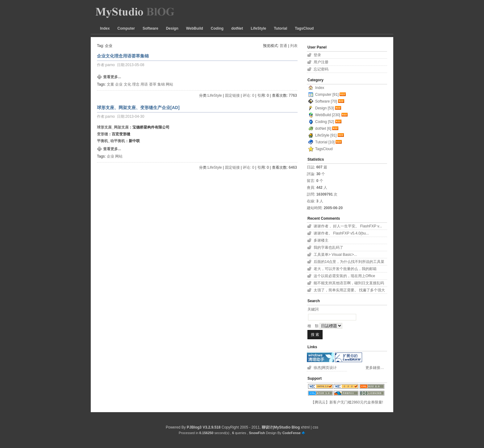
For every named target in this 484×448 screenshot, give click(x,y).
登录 (317, 55)
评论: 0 (248, 95)
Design (172, 28)
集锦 (161, 84)
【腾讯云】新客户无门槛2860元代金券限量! (347, 402)
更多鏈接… (375, 368)
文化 (127, 84)
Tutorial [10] (325, 142)
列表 (294, 46)
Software (150, 28)
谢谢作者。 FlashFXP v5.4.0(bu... (341, 233)
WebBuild (195, 28)
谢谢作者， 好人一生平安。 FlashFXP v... (348, 226)
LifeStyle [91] (326, 135)
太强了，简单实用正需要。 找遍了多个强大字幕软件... (349, 291)
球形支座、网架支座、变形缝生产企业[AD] (138, 108)
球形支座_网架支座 (113, 127)
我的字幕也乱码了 (328, 247)
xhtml (305, 427)
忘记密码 (321, 69)
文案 (111, 84)
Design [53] (325, 108)
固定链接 (232, 95)
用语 (144, 84)
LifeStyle (258, 28)
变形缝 (102, 134)
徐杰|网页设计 (325, 368)
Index (105, 28)
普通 (283, 46)
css (315, 427)
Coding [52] (325, 122)
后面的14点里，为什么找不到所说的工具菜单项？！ (349, 262)
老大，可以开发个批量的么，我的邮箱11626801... (345, 270)
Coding (217, 28)
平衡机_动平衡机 (111, 141)
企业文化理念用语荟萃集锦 (123, 56)
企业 (119, 84)
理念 (136, 84)
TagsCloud (304, 28)
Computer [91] (327, 95)
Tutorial (280, 28)
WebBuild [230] (328, 115)
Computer (126, 28)
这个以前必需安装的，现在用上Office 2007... (344, 277)
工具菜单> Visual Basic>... (335, 255)
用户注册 (321, 62)
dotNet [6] (323, 129)
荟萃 (153, 84)
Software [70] (326, 101)
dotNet (237, 28)
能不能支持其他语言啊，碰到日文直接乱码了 (349, 284)
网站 (169, 84)
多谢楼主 (321, 240)
